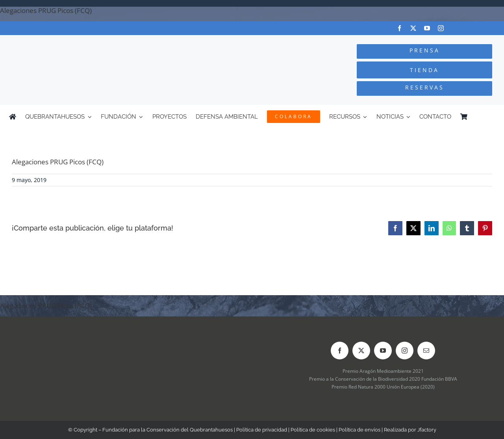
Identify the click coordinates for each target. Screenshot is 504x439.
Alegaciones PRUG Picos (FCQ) (46, 10)
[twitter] (413, 28)
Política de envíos (359, 430)
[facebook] (399, 28)
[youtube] (427, 28)
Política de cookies (313, 430)
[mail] (426, 351)
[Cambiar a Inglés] (491, 117)
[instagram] (441, 28)
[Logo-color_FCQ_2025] (95, 42)
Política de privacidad (262, 430)
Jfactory (427, 430)
